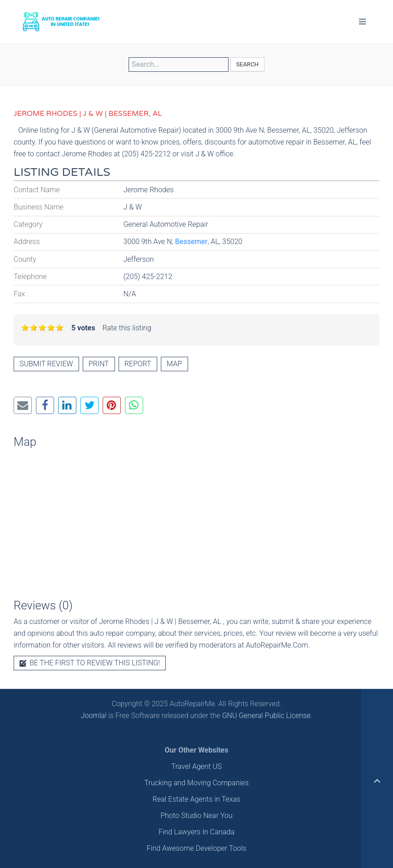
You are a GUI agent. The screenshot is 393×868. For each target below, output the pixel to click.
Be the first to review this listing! (90, 663)
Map (174, 364)
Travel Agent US (196, 766)
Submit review (46, 364)
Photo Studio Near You (196, 816)
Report (138, 364)
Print (99, 364)
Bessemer (191, 242)
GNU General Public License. (267, 716)
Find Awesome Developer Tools (196, 848)
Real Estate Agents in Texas (196, 799)
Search (247, 64)
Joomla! (94, 716)
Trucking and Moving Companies (197, 783)
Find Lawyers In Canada (196, 832)
